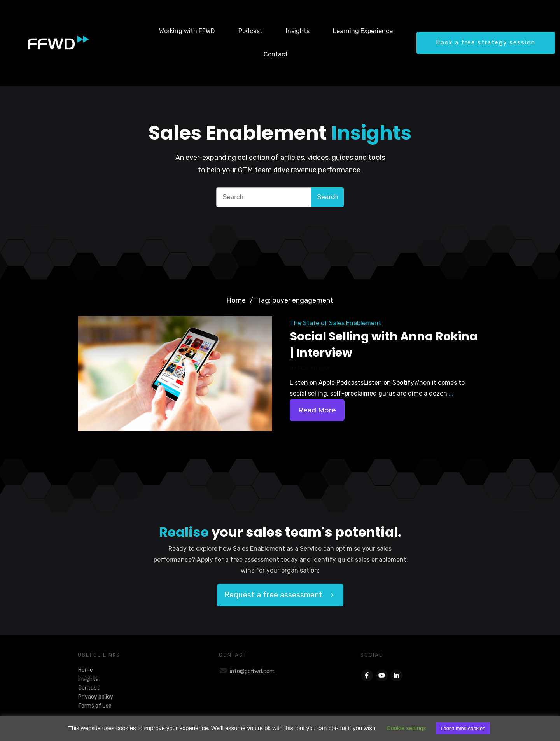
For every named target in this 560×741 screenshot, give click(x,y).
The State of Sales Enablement (336, 323)
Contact (89, 688)
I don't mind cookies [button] (463, 728)
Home (86, 670)
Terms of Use (95, 706)
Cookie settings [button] (407, 728)
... (451, 393)
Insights (88, 679)
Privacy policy (96, 697)
